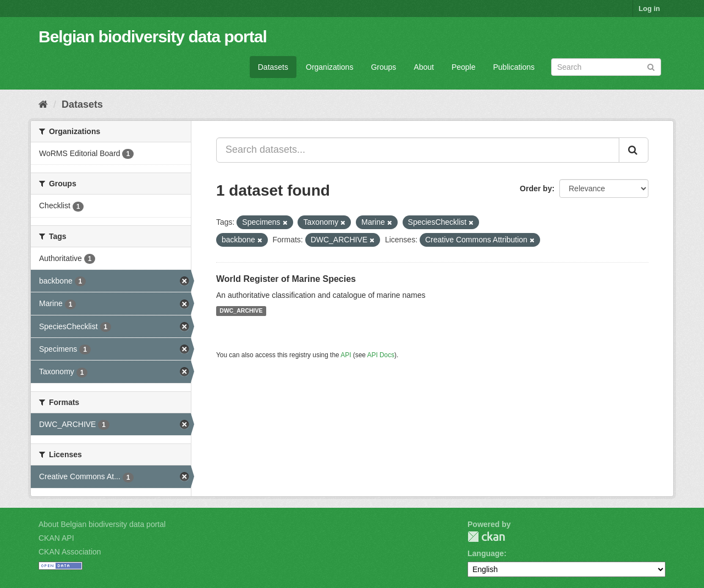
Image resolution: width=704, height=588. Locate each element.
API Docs (381, 355)
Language (486, 553)
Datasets (273, 67)
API (346, 355)
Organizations (329, 67)
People (464, 67)
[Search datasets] (606, 67)
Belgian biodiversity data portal (153, 37)
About (424, 67)
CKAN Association (70, 552)
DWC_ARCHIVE (241, 311)
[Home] (43, 104)
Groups (383, 67)
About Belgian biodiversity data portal (102, 524)
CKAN (486, 537)
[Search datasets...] (418, 150)
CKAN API (56, 538)
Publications (514, 67)
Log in (649, 9)
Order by (536, 188)
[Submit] (651, 66)
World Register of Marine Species (286, 279)
